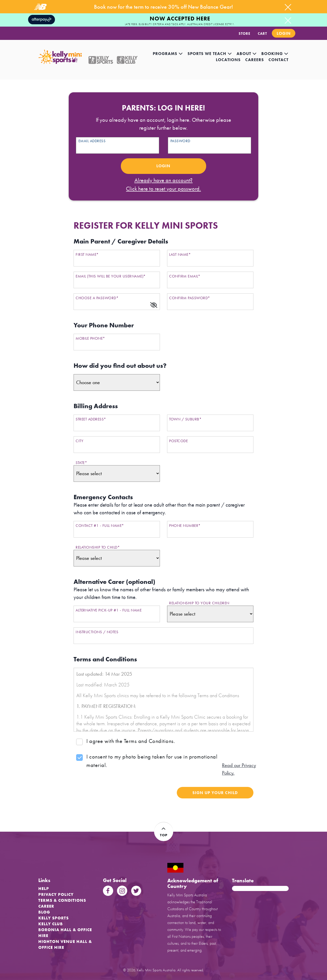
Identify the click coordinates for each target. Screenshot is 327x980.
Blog (44, 912)
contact (278, 60)
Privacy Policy (56, 894)
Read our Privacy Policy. (239, 769)
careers (255, 60)
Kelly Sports (54, 918)
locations (228, 60)
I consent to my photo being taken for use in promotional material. (152, 761)
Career (46, 906)
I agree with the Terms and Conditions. (131, 741)
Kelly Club (51, 924)
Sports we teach (210, 54)
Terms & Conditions (62, 900)
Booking (275, 54)
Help (44, 889)
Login (284, 33)
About (247, 54)
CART (262, 34)
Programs (168, 54)
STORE (244, 34)
